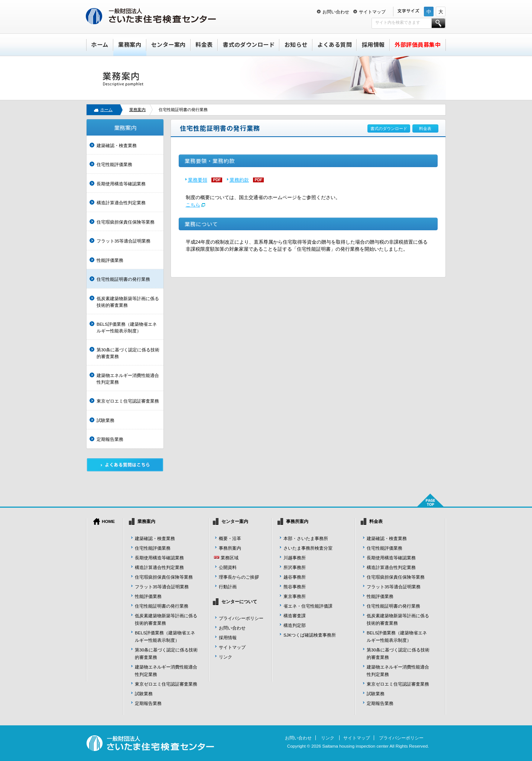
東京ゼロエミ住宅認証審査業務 (128, 401)
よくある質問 (335, 44)
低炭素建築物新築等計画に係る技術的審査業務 (128, 302)
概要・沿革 (230, 538)
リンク (226, 657)
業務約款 (239, 180)
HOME (108, 521)
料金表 (204, 44)
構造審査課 (295, 616)
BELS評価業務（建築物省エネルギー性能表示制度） (127, 327)
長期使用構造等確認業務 (121, 184)
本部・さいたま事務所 (306, 538)
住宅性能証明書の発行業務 (123, 279)
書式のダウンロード (249, 44)
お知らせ (296, 44)
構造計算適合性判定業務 (121, 203)
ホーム (100, 44)
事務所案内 (230, 548)
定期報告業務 (110, 439)
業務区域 (230, 558)
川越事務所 (295, 558)
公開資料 (228, 567)
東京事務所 (295, 596)
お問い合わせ (336, 12)
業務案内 (130, 44)
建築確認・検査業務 (117, 145)
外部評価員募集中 (418, 44)
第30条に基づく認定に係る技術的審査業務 (128, 353)
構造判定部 (295, 625)
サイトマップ (372, 12)
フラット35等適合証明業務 (124, 241)
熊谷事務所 (295, 587)
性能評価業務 (110, 260)
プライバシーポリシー (241, 618)
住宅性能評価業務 (114, 164)
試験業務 (106, 420)
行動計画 (228, 587)
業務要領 (198, 180)
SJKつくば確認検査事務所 (310, 635)
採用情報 (373, 44)
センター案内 (168, 44)
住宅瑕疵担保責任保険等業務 (126, 222)
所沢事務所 (295, 567)
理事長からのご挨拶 (239, 577)
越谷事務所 (295, 577)
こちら (193, 205)
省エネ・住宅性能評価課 (308, 606)
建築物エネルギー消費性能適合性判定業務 (128, 379)
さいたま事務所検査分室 (308, 548)
